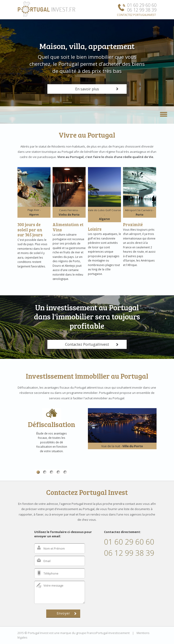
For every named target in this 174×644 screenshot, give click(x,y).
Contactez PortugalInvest (87, 344)
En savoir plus (87, 89)
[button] (164, 114)
